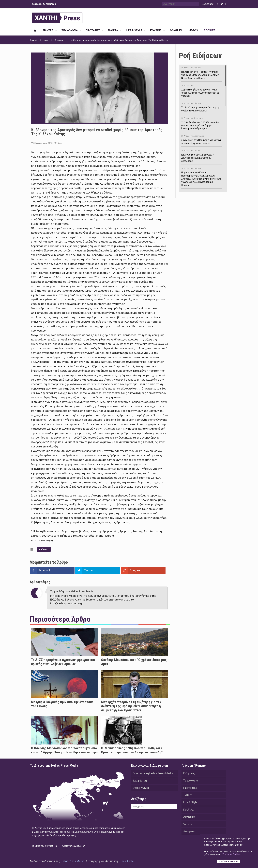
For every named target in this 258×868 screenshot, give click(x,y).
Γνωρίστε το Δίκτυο (73, 846)
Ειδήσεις (189, 773)
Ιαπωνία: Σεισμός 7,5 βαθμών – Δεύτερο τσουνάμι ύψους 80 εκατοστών (202, 155)
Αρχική (33, 40)
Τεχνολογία (191, 780)
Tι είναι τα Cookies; (232, 854)
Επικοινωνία (141, 788)
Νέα (46, 40)
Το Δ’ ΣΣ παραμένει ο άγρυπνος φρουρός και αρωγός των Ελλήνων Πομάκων (63, 662)
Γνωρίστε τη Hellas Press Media (153, 773)
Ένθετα (188, 795)
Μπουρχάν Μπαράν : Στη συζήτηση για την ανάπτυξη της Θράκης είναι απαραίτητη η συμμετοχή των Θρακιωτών (131, 706)
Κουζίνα (188, 810)
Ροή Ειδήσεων (200, 56)
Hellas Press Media (72, 861)
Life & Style (190, 802)
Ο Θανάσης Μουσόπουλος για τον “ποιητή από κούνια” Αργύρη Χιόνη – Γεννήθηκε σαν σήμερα (64, 750)
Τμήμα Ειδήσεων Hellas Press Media (72, 591)
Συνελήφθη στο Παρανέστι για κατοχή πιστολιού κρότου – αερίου (202, 139)
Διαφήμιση (140, 780)
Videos (188, 824)
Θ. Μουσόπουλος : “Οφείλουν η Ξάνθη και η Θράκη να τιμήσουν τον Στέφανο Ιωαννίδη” (132, 750)
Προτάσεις (190, 788)
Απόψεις (59, 40)
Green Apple (126, 861)
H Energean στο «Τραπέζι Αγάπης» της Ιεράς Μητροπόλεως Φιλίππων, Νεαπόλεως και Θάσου (202, 72)
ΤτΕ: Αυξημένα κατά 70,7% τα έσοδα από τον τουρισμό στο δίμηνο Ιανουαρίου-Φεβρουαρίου (202, 123)
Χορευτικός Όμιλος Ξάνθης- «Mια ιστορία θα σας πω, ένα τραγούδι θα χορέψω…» (202, 90)
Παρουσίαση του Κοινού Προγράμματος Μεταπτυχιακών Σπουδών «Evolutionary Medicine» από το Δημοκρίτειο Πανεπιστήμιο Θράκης (202, 176)
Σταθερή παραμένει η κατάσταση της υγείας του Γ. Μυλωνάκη (202, 106)
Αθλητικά (189, 817)
